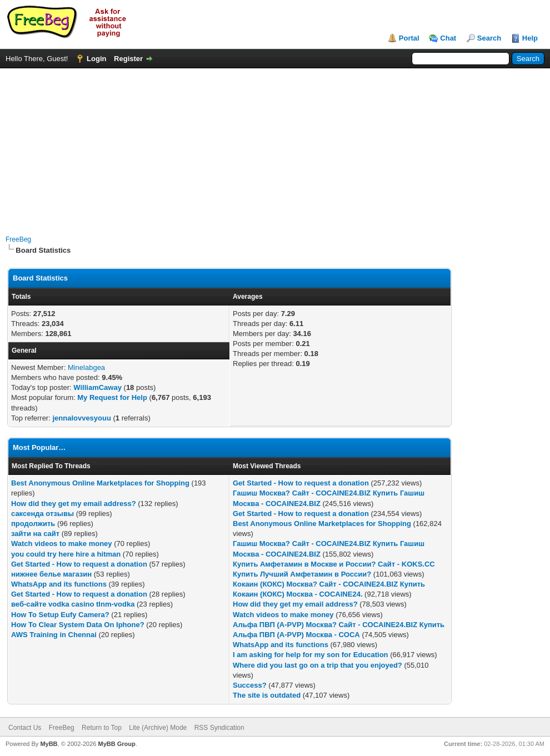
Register (128, 59)
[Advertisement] (275, 146)
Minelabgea (86, 367)
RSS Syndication (219, 728)
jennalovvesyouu (81, 418)
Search (489, 38)
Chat (448, 38)
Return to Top (102, 728)
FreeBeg (18, 239)
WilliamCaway (97, 387)
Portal (409, 38)
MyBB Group (116, 744)
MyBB (49, 744)
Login (96, 59)
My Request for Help (112, 397)
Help (530, 38)
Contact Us (25, 728)
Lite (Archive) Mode (158, 728)
